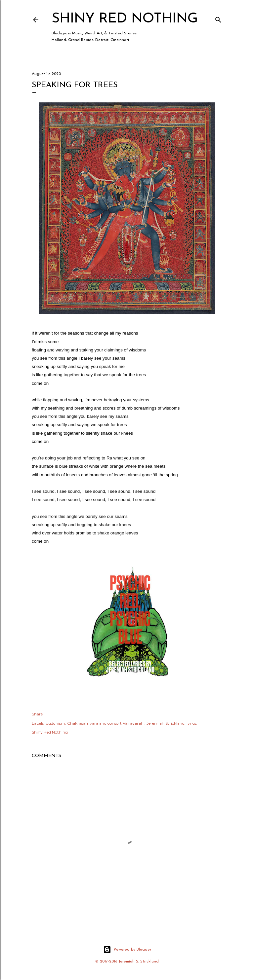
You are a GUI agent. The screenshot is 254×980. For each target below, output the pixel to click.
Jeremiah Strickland (166, 723)
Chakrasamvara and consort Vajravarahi (106, 723)
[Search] (218, 18)
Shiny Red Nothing (125, 19)
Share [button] (37, 714)
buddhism (55, 723)
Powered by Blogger (127, 950)
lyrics (191, 723)
